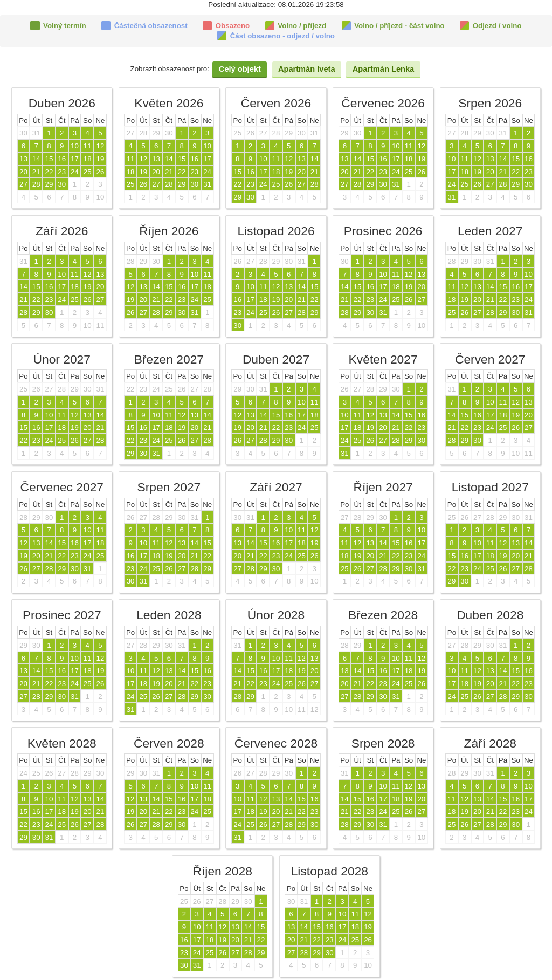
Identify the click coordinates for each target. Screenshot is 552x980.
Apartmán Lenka (383, 69)
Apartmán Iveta (307, 69)
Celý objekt (240, 69)
